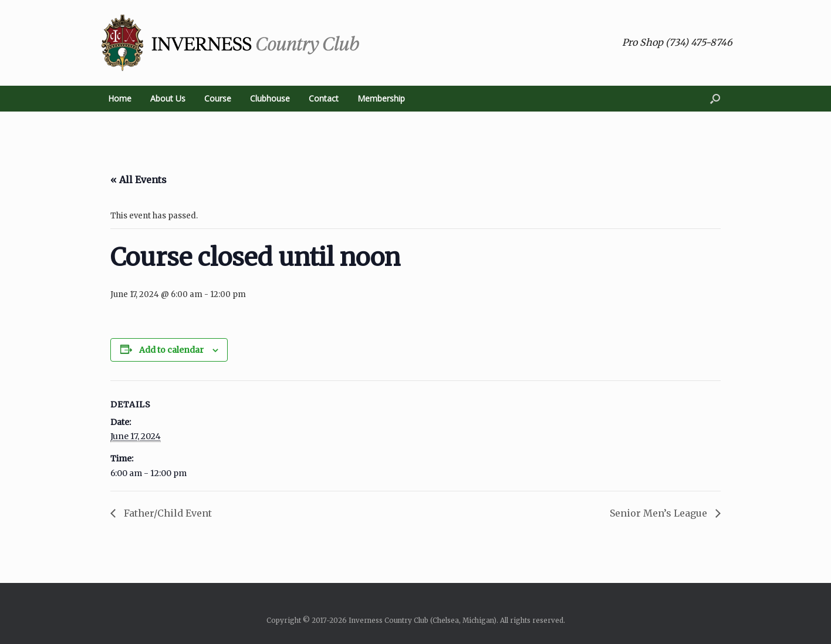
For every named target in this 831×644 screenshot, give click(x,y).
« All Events (138, 180)
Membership (381, 98)
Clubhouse (270, 98)
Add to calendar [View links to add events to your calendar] (171, 350)
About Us (168, 98)
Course (218, 98)
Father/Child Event (167, 513)
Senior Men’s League (660, 513)
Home (120, 98)
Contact (324, 98)
